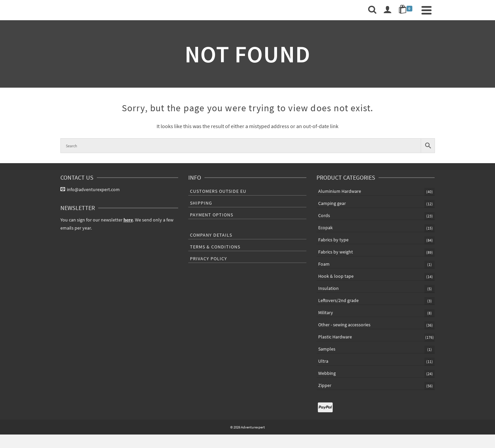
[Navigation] (427, 10)
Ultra (323, 361)
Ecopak (325, 228)
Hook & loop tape (336, 276)
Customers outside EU (218, 191)
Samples (327, 349)
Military (326, 312)
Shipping (201, 203)
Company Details (211, 235)
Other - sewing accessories (344, 325)
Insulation (328, 288)
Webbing (327, 373)
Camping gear (332, 203)
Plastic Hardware (335, 337)
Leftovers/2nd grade (338, 300)
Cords (324, 215)
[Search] (372, 10)
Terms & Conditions (215, 247)
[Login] (387, 10)
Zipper (325, 385)
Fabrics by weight (336, 252)
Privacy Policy (209, 259)
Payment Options (212, 215)
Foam (324, 264)
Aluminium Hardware (340, 191)
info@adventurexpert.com (90, 189)
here (128, 220)
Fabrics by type (333, 240)
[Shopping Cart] (407, 10)
